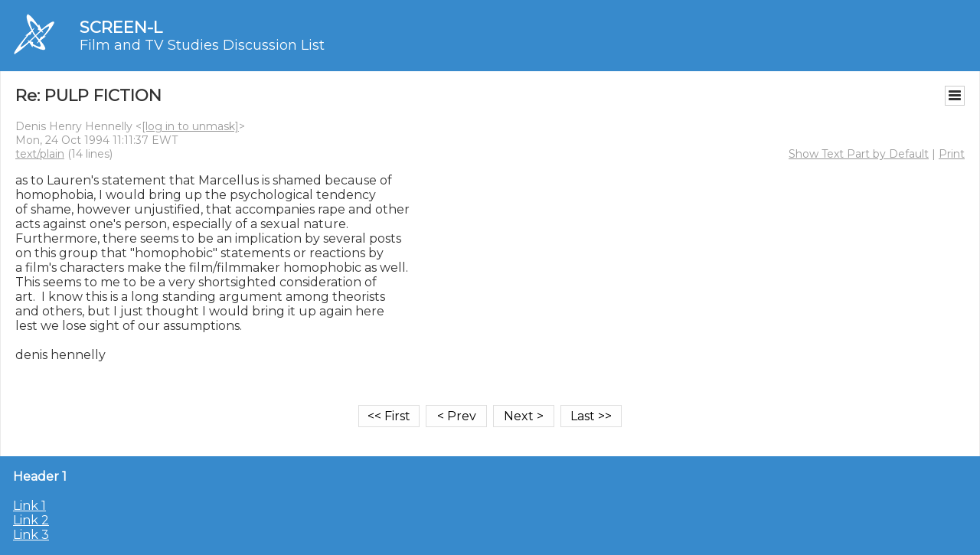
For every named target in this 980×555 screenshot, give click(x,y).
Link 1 (29, 506)
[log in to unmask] (190, 126)
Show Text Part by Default (859, 154)
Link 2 (31, 520)
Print (952, 154)
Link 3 (31, 535)
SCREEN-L (121, 27)
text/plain (40, 154)
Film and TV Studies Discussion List (202, 45)
